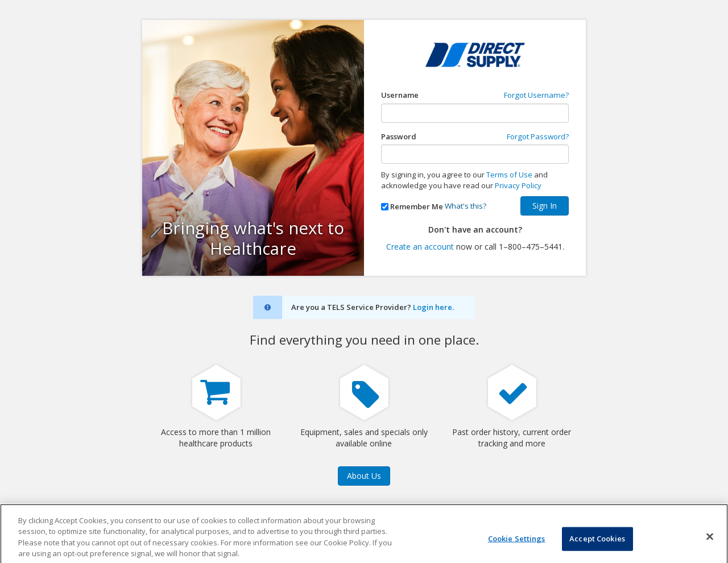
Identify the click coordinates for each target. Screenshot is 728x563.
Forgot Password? (538, 136)
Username (400, 95)
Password (399, 136)
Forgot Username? (536, 95)
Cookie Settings (517, 545)
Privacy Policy (518, 185)
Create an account (420, 247)
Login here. (433, 307)
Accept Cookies (597, 545)
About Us (364, 476)
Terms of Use (509, 175)
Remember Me (417, 206)
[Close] (710, 543)
